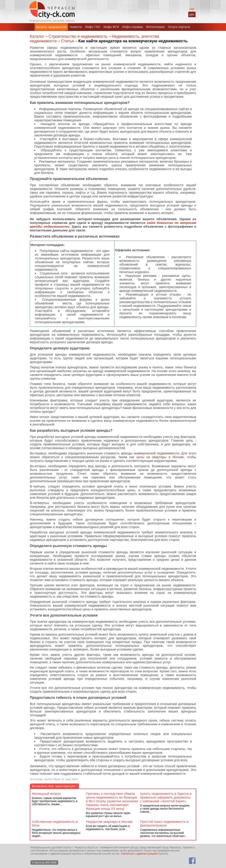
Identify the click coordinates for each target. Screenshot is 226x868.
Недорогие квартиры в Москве (109, 822)
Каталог (37, 36)
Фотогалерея (155, 27)
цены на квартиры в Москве (160, 457)
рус (192, 14)
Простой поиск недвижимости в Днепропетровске (164, 823)
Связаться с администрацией (139, 854)
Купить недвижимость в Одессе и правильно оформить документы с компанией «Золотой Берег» (166, 797)
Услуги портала (179, 27)
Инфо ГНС (93, 27)
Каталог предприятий (51, 27)
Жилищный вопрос (46, 794)
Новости (76, 27)
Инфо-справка (133, 27)
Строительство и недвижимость (78, 36)
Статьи (67, 41)
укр (192, 9)
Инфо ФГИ (111, 27)
